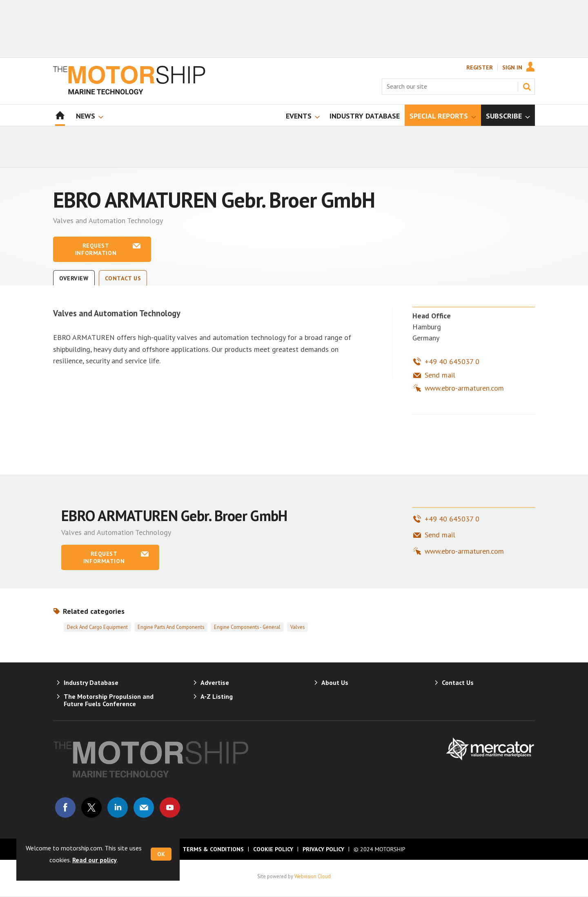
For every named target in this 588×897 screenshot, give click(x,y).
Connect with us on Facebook (65, 808)
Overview (74, 278)
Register (480, 67)
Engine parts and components (171, 627)
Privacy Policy (323, 849)
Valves (297, 627)
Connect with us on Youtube (170, 808)
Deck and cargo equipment (97, 627)
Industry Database (91, 682)
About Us (335, 682)
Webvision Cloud (313, 876)
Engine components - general (247, 627)
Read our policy (95, 860)
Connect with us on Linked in (118, 808)
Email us (144, 808)
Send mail (440, 375)
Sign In (512, 67)
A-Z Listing (217, 696)
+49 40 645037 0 (452, 361)
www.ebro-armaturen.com (464, 388)
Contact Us (123, 278)
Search (527, 87)
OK (161, 854)
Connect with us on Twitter (91, 808)
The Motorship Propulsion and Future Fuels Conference (109, 700)
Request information (96, 249)
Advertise (215, 682)
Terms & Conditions (213, 849)
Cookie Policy (273, 849)
